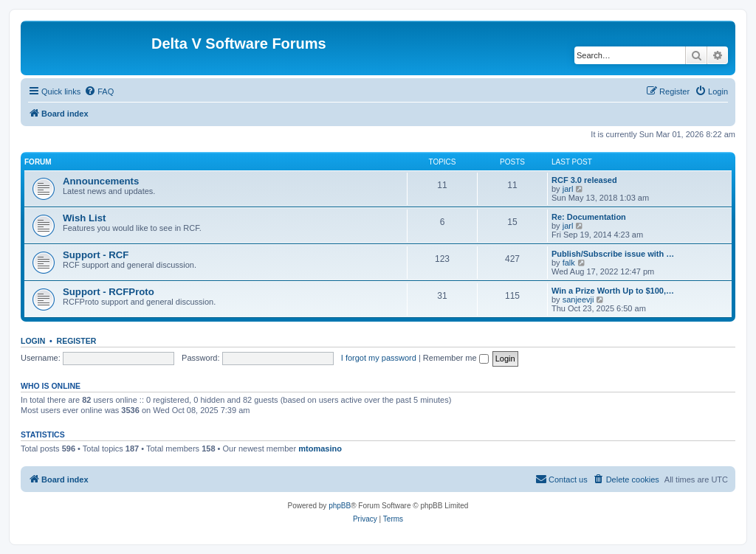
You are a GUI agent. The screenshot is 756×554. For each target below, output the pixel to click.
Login (33, 341)
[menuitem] (99, 91)
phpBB (340, 506)
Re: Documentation (589, 217)
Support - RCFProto (109, 292)
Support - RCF (96, 255)
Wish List (85, 218)
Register (77, 341)
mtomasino (320, 449)
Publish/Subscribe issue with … (613, 254)
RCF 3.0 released (584, 180)
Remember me (456, 358)
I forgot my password (379, 358)
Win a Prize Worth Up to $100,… (613, 291)
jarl (568, 189)
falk (569, 263)
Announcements (101, 181)
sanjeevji (578, 299)
